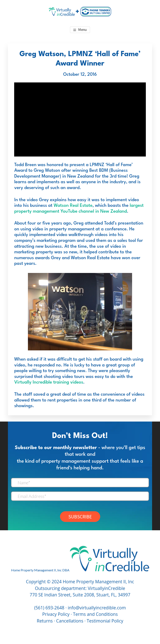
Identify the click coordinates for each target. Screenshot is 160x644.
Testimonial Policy (105, 621)
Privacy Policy (56, 614)
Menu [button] (82, 30)
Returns (45, 621)
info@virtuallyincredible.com (97, 608)
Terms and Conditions (95, 614)
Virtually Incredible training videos (49, 382)
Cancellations (70, 621)
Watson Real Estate (73, 206)
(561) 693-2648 (49, 608)
